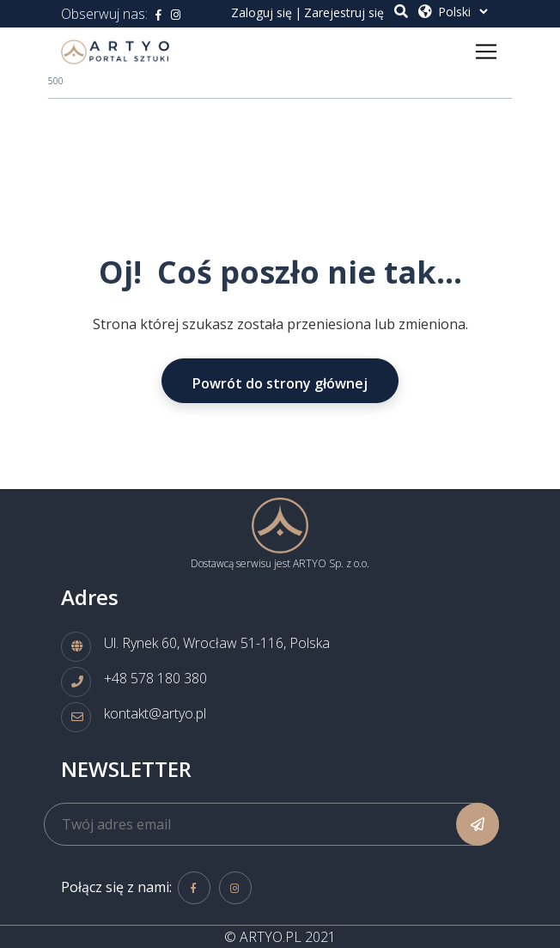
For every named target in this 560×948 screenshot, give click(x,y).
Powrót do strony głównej (280, 383)
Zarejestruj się (344, 12)
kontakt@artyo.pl (155, 713)
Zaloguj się (262, 12)
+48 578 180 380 (155, 678)
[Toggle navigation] (486, 52)
